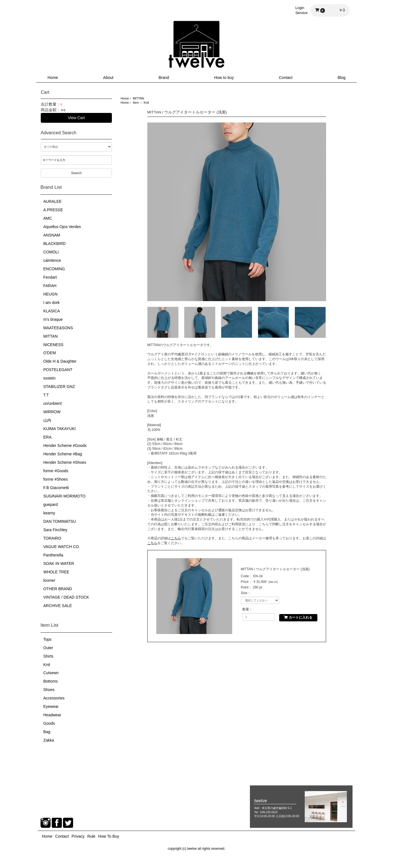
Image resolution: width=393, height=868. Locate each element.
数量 (246, 609)
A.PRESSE (53, 210)
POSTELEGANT (58, 370)
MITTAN (50, 336)
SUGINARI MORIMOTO (64, 496)
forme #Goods (56, 471)
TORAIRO (52, 538)
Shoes (49, 690)
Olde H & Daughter (60, 361)
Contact (286, 78)
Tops (48, 639)
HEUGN (50, 294)
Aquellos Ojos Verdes (62, 227)
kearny (49, 513)
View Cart (76, 118)
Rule (92, 836)
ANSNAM (52, 235)
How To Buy (109, 836)
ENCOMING (54, 269)
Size (244, 593)
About (108, 78)
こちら (176, 538)
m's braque (53, 319)
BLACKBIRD (54, 244)
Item (136, 103)
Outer (48, 648)
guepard (50, 505)
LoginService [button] (301, 10)
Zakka (49, 740)
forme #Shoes (56, 479)
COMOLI (51, 252)
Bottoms (50, 681)
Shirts (48, 656)
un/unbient (52, 403)
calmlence (52, 260)
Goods (49, 723)
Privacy (78, 836)
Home (53, 78)
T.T (46, 395)
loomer (49, 580)
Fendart (50, 277)
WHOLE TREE (56, 572)
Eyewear (51, 706)
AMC (48, 218)
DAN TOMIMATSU (60, 521)
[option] (237, 212)
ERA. (48, 437)
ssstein (49, 378)
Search (76, 173)
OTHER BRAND (58, 589)
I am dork (51, 303)
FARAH (50, 286)
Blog (342, 78)
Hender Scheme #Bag (63, 454)
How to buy (224, 78)
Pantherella (53, 555)
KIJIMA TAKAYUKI (59, 429)
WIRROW (52, 412)
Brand (164, 78)
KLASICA (52, 311)
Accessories (54, 698)
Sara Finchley (55, 530)
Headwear (52, 715)
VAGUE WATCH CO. (62, 547)
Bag (47, 732)
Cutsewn (51, 673)
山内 (47, 420)
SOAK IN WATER (59, 563)
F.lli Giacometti (56, 488)
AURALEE (52, 201)
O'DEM (50, 353)
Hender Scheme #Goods (65, 446)
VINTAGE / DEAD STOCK (66, 597)
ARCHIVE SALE (58, 606)
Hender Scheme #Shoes (65, 462)
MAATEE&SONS (58, 328)
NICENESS (53, 345)
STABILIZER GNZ (59, 387)
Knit (47, 665)
